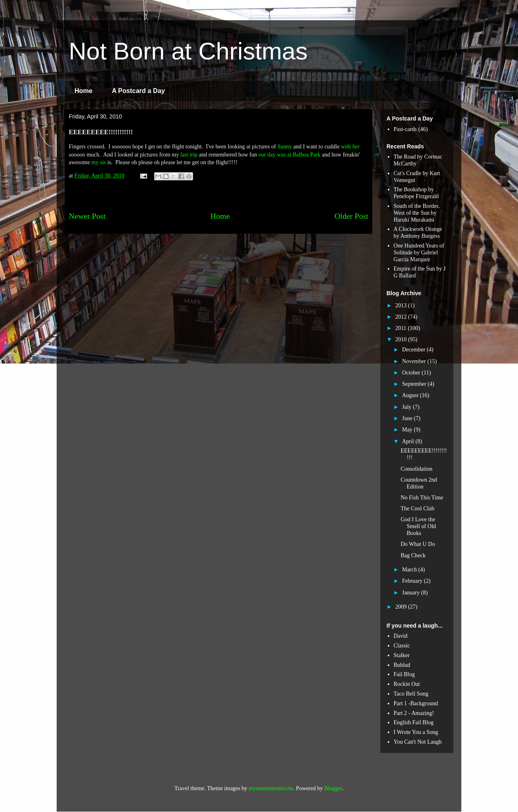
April (409, 441)
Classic (402, 646)
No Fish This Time (422, 498)
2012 (402, 317)
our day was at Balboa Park (290, 155)
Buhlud (402, 665)
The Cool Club (417, 509)
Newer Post (87, 216)
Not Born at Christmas (188, 51)
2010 (402, 339)
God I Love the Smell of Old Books (418, 526)
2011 (402, 328)
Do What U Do (418, 544)
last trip (189, 155)
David (401, 636)
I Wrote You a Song (416, 732)
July (407, 407)
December (414, 350)
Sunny (284, 147)
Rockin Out (407, 684)
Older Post (351, 216)
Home (83, 91)
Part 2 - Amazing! (414, 713)
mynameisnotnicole (271, 788)
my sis (99, 162)
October (412, 373)
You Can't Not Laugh (418, 742)
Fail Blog (404, 674)
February (413, 581)
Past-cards (405, 129)
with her (350, 147)
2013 (402, 306)
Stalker (402, 655)
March (410, 570)
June (408, 418)
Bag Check (413, 555)
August (411, 395)
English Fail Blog (414, 722)
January (411, 593)
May (408, 430)
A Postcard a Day (138, 91)
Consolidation (417, 469)
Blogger (333, 788)
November (415, 361)
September (415, 384)
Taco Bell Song (411, 694)
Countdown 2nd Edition (419, 483)
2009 (402, 607)
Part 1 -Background (416, 703)
